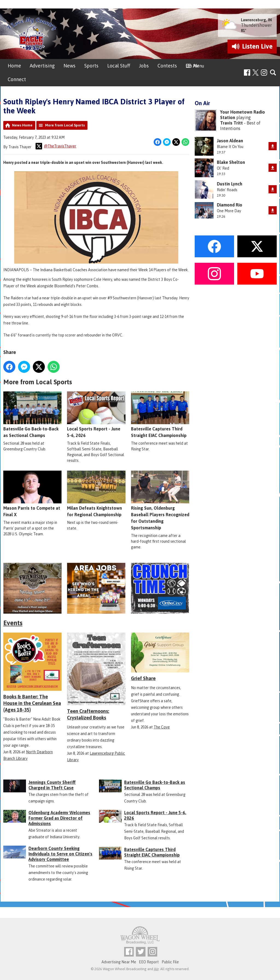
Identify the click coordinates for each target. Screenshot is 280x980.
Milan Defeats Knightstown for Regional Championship (96, 494)
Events (13, 623)
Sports (91, 66)
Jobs (144, 66)
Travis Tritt (231, 123)
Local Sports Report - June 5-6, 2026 (96, 415)
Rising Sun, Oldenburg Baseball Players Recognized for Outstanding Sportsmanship (160, 500)
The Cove (162, 727)
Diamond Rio (230, 205)
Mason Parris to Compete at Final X (32, 494)
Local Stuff (119, 66)
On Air (192, 66)
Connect (17, 79)
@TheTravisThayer (56, 146)
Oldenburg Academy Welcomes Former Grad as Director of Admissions (59, 818)
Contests (167, 66)
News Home (22, 125)
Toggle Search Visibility (273, 73)
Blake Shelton (231, 162)
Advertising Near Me (119, 962)
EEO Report (149, 962)
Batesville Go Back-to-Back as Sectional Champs (32, 415)
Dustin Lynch (230, 184)
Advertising (42, 66)
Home (14, 66)
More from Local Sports (65, 125)
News (69, 66)
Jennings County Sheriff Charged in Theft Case (52, 785)
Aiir (156, 969)
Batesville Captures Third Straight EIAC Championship (160, 415)
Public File (170, 962)
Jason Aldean (230, 141)
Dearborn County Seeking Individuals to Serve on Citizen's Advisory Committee (60, 854)
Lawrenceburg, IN (256, 20)
